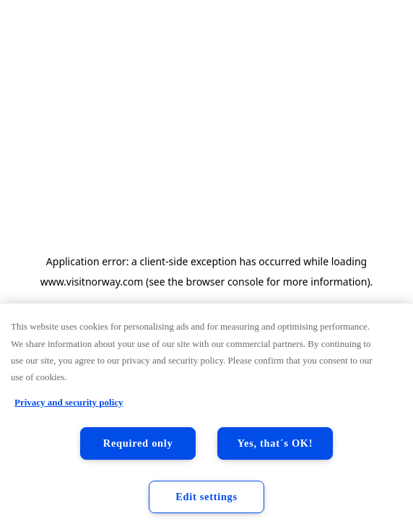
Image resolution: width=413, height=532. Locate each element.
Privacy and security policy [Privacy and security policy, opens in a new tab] (69, 402)
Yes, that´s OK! (275, 443)
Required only (138, 443)
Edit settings (206, 497)
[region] (206, 418)
